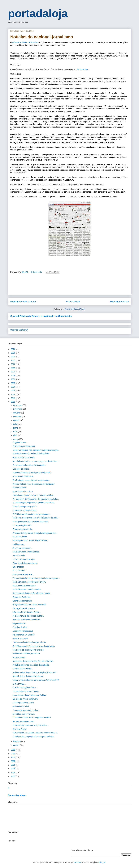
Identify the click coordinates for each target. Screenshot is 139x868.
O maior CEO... (19, 684)
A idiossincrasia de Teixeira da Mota (28, 616)
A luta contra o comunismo (24, 586)
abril (15, 435)
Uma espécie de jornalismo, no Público (29, 695)
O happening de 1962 (22, 525)
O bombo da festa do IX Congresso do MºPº (32, 718)
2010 (13, 754)
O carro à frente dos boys (24, 559)
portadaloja (38, 13)
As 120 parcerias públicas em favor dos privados (34, 646)
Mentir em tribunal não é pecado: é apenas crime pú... (36, 450)
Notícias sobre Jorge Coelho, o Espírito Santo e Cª (35, 673)
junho (16, 428)
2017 (13, 383)
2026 (13, 349)
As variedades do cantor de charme (28, 676)
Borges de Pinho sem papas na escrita (29, 605)
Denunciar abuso (17, 795)
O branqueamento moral (23, 703)
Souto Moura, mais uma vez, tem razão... (30, 725)
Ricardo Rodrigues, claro (23, 721)
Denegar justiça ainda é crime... (26, 710)
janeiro (16, 745)
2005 (13, 769)
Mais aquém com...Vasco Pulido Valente (30, 540)
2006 (13, 765)
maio (16, 432)
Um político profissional (23, 631)
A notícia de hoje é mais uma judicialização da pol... (35, 533)
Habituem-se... (19, 544)
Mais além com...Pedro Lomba (26, 552)
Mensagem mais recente (23, 302)
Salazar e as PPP (20, 639)
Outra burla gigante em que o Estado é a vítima (33, 495)
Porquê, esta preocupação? (25, 507)
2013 (13, 398)
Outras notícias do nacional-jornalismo (29, 642)
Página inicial (73, 302)
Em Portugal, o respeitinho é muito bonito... (31, 480)
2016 (13, 387)
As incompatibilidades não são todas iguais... (32, 593)
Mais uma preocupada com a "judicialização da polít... (36, 518)
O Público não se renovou (24, 714)
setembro (18, 417)
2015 (13, 391)
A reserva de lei (19, 488)
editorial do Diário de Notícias (25, 42)
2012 (13, 402)
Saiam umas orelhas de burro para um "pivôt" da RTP (36, 680)
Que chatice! (18, 567)
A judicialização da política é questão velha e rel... (34, 503)
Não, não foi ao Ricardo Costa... (26, 612)
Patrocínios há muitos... (23, 669)
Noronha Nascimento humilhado (27, 620)
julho (16, 424)
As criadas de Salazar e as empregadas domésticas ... (36, 461)
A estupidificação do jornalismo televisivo (30, 522)
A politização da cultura (23, 491)
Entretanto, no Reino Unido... (25, 510)
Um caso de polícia (21, 469)
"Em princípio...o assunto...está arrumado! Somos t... (35, 733)
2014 (13, 394)
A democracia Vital (21, 706)
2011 (13, 750)
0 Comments (36, 272)
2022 (13, 364)
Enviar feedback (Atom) (75, 309)
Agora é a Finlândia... (22, 597)
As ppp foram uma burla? (24, 635)
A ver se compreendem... (24, 476)
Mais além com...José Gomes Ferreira (29, 582)
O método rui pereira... (22, 548)
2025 (13, 353)
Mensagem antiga (119, 302)
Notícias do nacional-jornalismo (26, 654)
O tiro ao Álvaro (19, 729)
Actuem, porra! (19, 657)
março (16, 439)
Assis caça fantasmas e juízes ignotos (29, 465)
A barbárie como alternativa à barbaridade (31, 454)
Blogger (102, 862)
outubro (17, 413)
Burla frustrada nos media (24, 458)
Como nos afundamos (22, 601)
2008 (13, 761)
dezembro (18, 405)
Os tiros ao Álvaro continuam (25, 699)
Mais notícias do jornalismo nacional (28, 650)
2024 (13, 357)
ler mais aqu (82, 69)
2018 (13, 379)
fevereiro (17, 741)
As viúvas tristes (20, 537)
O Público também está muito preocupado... (32, 514)
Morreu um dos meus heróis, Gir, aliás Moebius (33, 661)
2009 (13, 757)
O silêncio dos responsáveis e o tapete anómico (33, 737)
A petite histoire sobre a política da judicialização (34, 484)
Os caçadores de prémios (24, 608)
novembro (18, 409)
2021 (13, 368)
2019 (13, 375)
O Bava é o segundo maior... (25, 688)
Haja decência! (19, 623)
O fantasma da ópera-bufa (24, 446)
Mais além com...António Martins (27, 589)
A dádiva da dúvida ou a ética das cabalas (31, 665)
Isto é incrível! (19, 556)
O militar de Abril (20, 627)
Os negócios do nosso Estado (26, 691)
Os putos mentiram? (19, 330)
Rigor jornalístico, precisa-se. (25, 563)
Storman (78, 862)
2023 (13, 360)
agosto (16, 420)
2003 (13, 776)
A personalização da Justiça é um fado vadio (32, 473)
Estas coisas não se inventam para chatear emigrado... (36, 578)
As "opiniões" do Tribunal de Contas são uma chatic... (36, 499)
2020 (13, 372)
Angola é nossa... (20, 442)
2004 (13, 772)
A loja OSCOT (19, 571)
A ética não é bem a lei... (23, 574)
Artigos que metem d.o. (23, 529)
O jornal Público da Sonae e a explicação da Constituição (41, 316)
